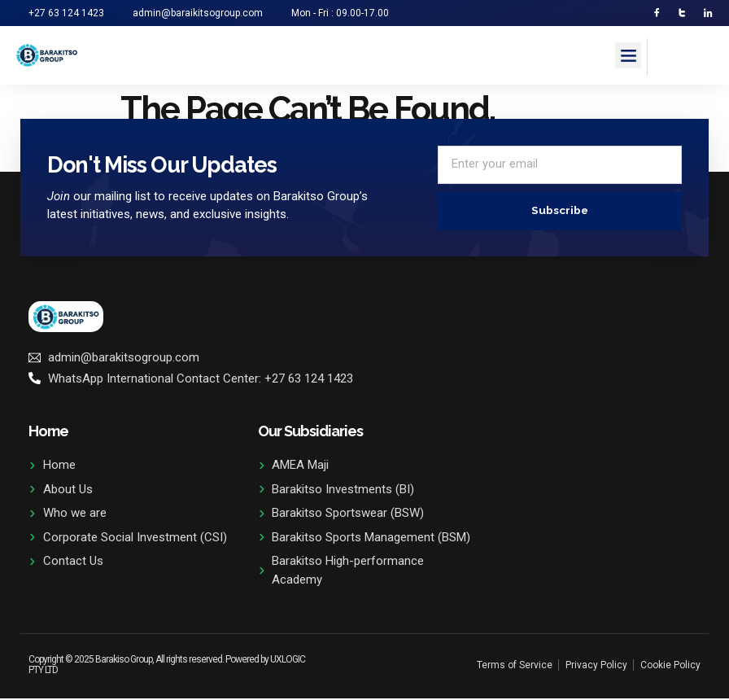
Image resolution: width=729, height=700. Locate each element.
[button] (628, 57)
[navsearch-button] (668, 55)
